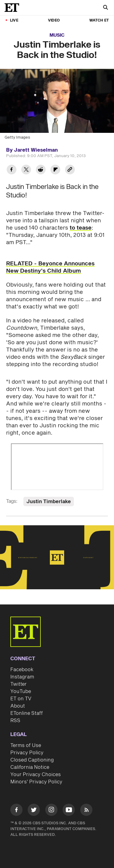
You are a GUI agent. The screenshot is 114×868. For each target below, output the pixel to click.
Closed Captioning (32, 760)
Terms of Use (26, 745)
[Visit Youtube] (69, 811)
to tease (81, 228)
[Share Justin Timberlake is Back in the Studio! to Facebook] (12, 170)
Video (54, 20)
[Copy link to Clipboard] (70, 170)
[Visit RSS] (86, 811)
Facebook (22, 670)
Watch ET (99, 20)
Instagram (22, 677)
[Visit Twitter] (34, 811)
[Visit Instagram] (51, 811)
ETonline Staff (27, 713)
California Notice (30, 767)
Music (57, 35)
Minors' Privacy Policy (36, 782)
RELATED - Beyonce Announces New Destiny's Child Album (50, 267)
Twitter (19, 684)
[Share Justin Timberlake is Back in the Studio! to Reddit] (41, 170)
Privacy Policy (27, 753)
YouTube (21, 691)
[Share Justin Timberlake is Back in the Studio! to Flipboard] (55, 170)
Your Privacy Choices (36, 775)
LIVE (14, 20)
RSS (15, 721)
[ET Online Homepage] (14, 8)
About (18, 706)
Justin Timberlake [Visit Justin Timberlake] (49, 502)
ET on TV (21, 699)
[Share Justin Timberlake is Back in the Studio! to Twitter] (26, 170)
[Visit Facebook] (16, 811)
